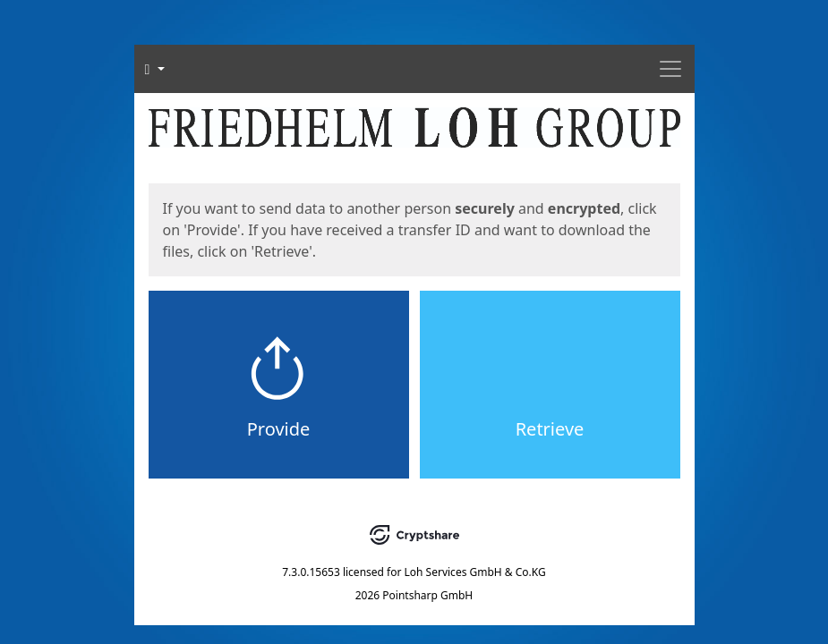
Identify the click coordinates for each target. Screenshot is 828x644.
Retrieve (550, 429)
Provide (279, 429)
